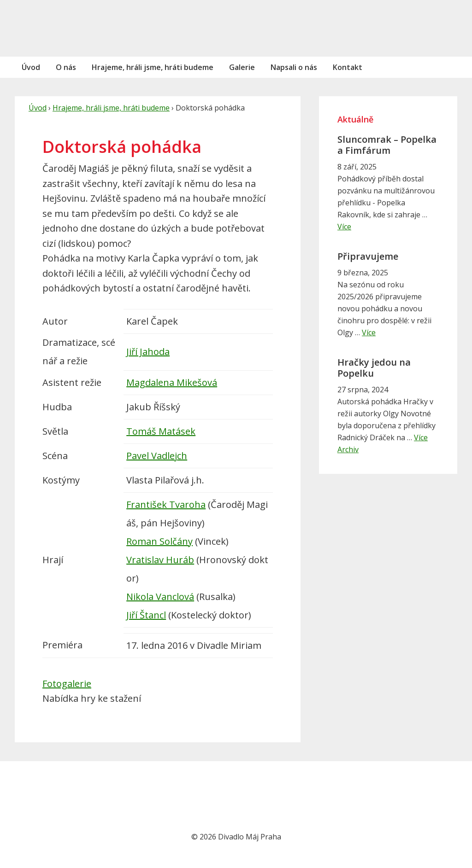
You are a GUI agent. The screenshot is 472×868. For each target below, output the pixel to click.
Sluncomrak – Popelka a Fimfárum (387, 145)
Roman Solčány (159, 541)
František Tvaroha (166, 504)
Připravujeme (368, 256)
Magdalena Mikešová (172, 382)
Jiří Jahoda (148, 352)
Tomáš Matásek (161, 431)
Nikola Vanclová (160, 597)
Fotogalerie (67, 684)
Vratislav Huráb (160, 560)
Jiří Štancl (146, 615)
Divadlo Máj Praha (77, 28)
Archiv (348, 449)
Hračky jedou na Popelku (374, 368)
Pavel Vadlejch (157, 456)
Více (344, 227)
